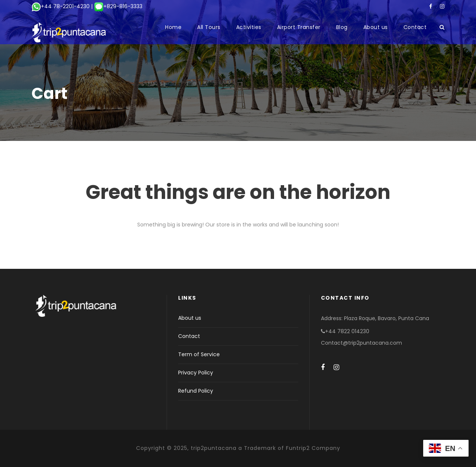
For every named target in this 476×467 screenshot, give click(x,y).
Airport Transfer (299, 27)
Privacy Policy (196, 373)
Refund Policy (196, 391)
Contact (415, 27)
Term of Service (199, 354)
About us (376, 27)
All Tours (209, 27)
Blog (342, 27)
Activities (249, 27)
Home (173, 27)
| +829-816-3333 (116, 6)
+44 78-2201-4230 (61, 6)
